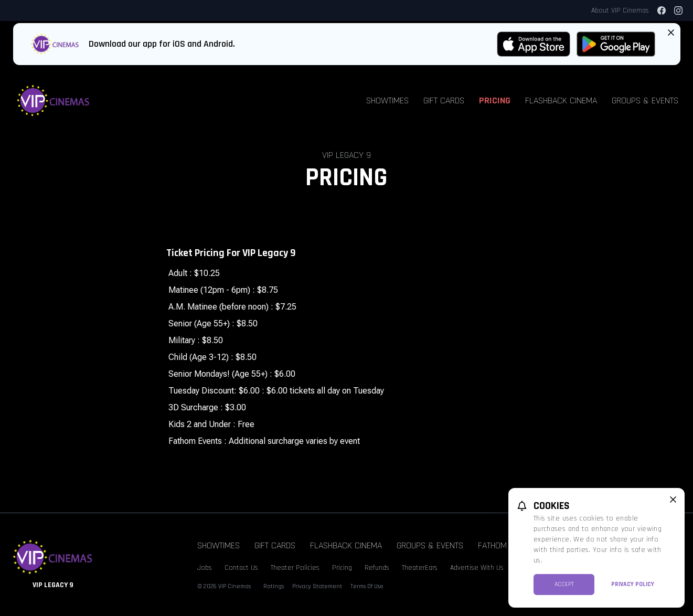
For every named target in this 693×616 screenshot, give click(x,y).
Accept (564, 584)
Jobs (205, 568)
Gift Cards (444, 100)
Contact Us (241, 568)
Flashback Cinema (561, 100)
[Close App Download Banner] (671, 33)
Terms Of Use (367, 586)
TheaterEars (420, 568)
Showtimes (387, 100)
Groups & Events (645, 100)
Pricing (495, 100)
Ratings (274, 586)
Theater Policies (295, 568)
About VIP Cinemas (620, 10)
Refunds (377, 568)
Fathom (492, 545)
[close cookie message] (673, 500)
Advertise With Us (477, 568)
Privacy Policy (633, 584)
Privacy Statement (317, 586)
